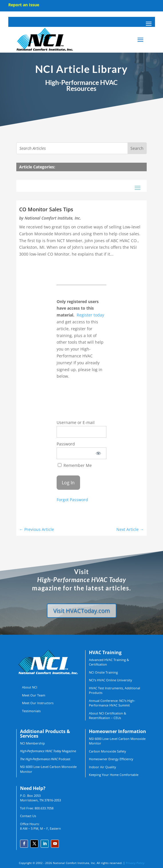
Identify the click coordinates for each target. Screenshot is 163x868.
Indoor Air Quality (103, 767)
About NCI (30, 687)
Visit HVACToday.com (82, 611)
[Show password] (98, 453)
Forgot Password (72, 500)
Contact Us (28, 816)
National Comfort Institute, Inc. (53, 218)
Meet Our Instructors (38, 703)
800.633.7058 (44, 808)
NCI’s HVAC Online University (111, 680)
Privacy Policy (135, 863)
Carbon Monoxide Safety (108, 751)
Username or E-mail (76, 422)
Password (66, 444)
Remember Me (75, 465)
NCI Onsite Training (103, 672)
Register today (90, 315)
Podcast (45, 759)
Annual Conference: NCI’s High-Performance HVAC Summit (112, 703)
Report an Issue (24, 5)
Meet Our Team (34, 695)
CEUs (117, 718)
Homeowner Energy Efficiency (111, 759)
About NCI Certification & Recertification (108, 716)
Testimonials (31, 711)
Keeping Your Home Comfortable (114, 775)
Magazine (48, 751)
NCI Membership (32, 743)
